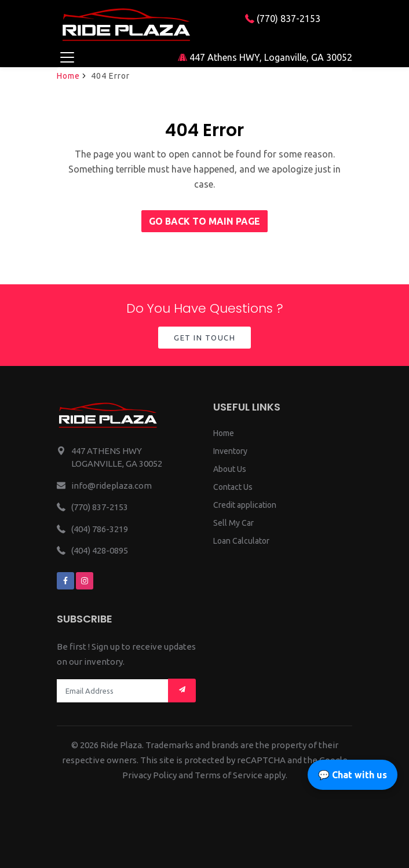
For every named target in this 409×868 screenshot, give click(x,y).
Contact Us (233, 487)
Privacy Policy (149, 775)
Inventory (230, 451)
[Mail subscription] (182, 691)
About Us (230, 469)
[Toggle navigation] (67, 57)
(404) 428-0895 (100, 550)
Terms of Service (229, 775)
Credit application (245, 505)
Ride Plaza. (122, 745)
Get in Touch (204, 338)
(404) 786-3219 (100, 529)
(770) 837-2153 (283, 19)
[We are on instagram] (85, 581)
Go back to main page (204, 221)
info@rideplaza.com (112, 486)
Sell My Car (233, 523)
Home (68, 76)
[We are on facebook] (65, 581)
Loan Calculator (241, 541)
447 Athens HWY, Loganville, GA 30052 (265, 57)
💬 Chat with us (353, 775)
